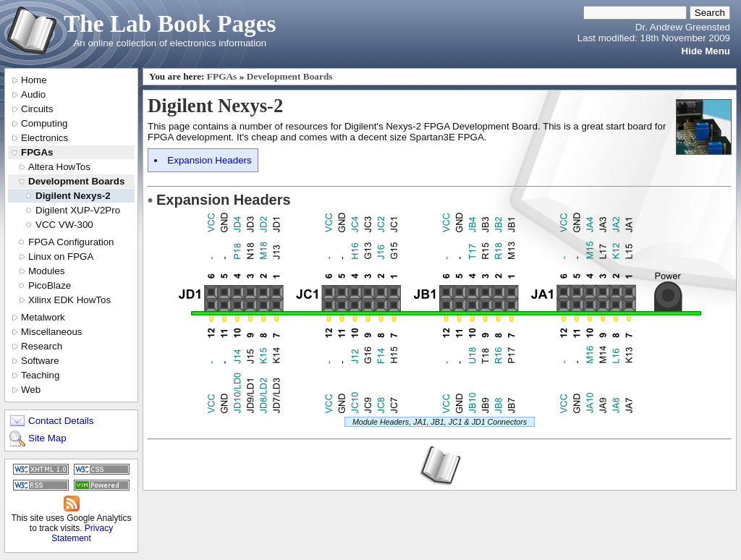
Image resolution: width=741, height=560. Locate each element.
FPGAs (37, 152)
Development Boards (76, 181)
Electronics (45, 138)
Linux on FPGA (61, 256)
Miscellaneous (51, 332)
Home (34, 80)
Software (40, 361)
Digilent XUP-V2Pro (78, 210)
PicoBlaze (50, 285)
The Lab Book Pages (170, 24)
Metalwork (43, 317)
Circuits (37, 109)
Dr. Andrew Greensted (683, 27)
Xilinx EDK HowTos (69, 300)
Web (31, 390)
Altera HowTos (59, 167)
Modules (46, 271)
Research (42, 346)
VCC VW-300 (64, 225)
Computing (44, 123)
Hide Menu (706, 51)
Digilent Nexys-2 (73, 196)
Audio (33, 94)
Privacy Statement (82, 533)
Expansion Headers (209, 160)
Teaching (40, 375)
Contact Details (61, 421)
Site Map (47, 438)
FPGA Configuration (71, 242)
